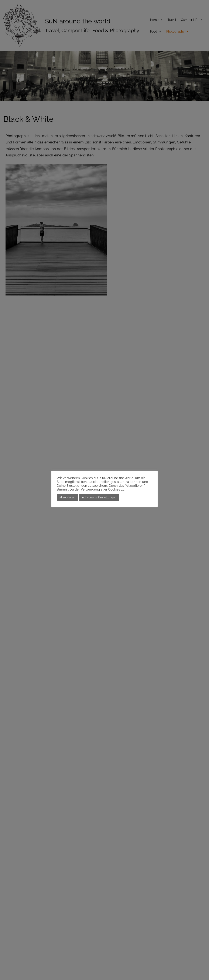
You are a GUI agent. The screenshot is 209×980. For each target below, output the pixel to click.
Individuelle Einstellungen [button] (99, 497)
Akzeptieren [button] (67, 497)
